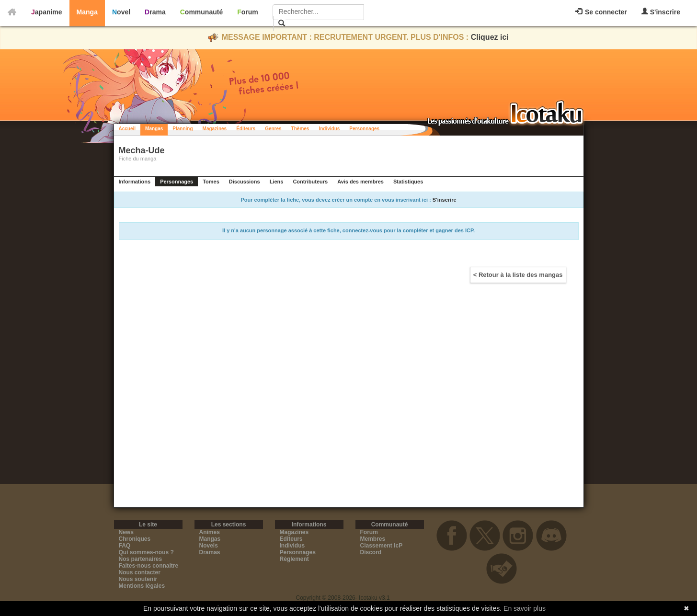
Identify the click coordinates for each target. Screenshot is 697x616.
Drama (155, 12)
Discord (371, 552)
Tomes (211, 182)
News (126, 532)
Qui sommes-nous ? (146, 552)
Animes (210, 532)
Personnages (364, 129)
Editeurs (291, 539)
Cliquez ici (490, 37)
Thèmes (300, 129)
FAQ (125, 546)
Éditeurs (246, 129)
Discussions (245, 182)
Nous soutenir (138, 579)
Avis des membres (360, 182)
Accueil (127, 129)
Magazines (215, 129)
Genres (273, 129)
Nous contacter (140, 572)
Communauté (201, 12)
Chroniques (135, 539)
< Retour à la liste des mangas (518, 275)
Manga (87, 12)
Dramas (210, 552)
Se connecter (601, 12)
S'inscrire (661, 12)
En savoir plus (525, 608)
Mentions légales (142, 586)
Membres (373, 539)
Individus (329, 129)
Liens (277, 182)
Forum (248, 12)
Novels (209, 546)
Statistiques (408, 182)
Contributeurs (310, 182)
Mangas (154, 129)
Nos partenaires (141, 559)
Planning (183, 129)
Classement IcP (382, 546)
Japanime (47, 12)
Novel (121, 12)
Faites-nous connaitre (149, 566)
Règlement (294, 559)
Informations (135, 182)
